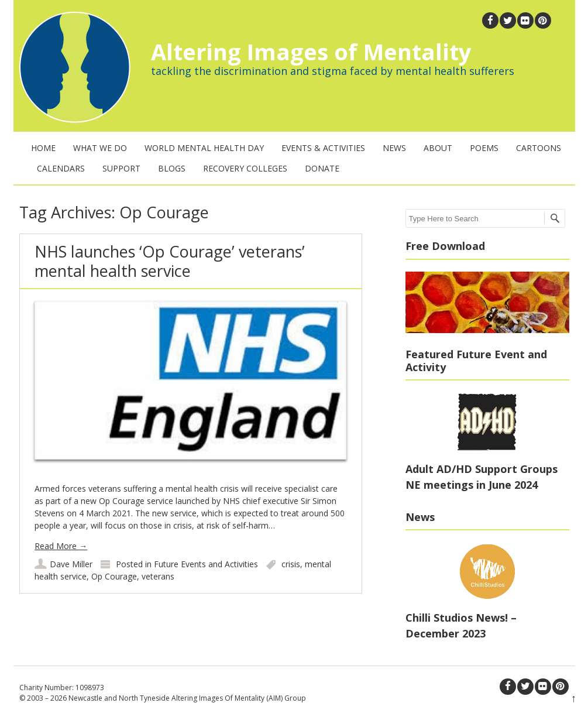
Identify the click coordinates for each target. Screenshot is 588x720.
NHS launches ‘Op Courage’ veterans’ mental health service (170, 261)
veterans (158, 576)
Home (43, 148)
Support (121, 168)
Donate (322, 168)
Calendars (61, 168)
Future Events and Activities (206, 564)
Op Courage (114, 576)
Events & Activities (323, 148)
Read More (61, 546)
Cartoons (539, 148)
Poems (484, 148)
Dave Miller (71, 564)
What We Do (100, 148)
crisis (291, 564)
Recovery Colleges (245, 168)
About (438, 148)
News (394, 148)
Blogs (172, 168)
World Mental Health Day (204, 148)
